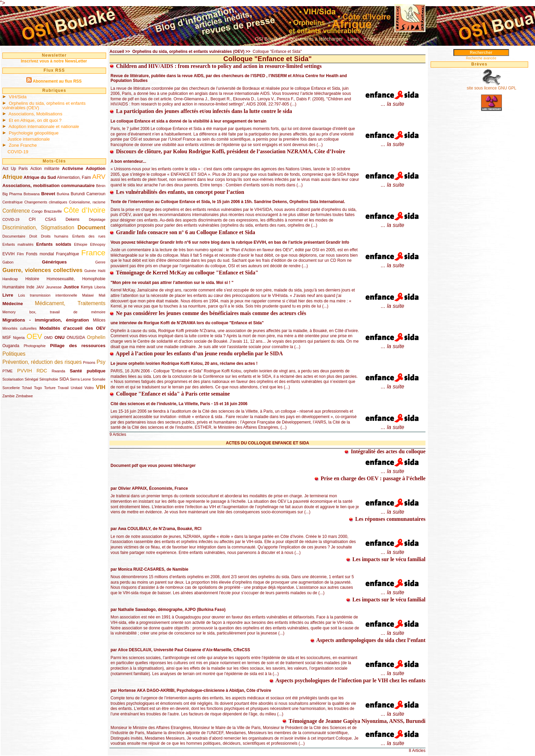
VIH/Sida (18, 97)
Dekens (73, 219)
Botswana (32, 194)
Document (91, 227)
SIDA (64, 379)
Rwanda (58, 371)
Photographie (34, 346)
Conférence (16, 211)
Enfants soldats (54, 244)
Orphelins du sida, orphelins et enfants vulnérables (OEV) (44, 105)
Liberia (100, 287)
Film (20, 254)
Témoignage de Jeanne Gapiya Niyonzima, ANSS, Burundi (354, 721)
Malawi (88, 295)
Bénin (101, 186)
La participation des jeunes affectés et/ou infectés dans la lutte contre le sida (201, 111)
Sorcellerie (11, 388)
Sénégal (31, 379)
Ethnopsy (98, 244)
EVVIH (9, 254)
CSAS (51, 219)
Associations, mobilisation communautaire (48, 186)
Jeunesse (54, 287)
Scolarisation (13, 379)
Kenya (87, 287)
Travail (63, 388)
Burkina (63, 194)
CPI (32, 219)
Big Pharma (12, 194)
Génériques (54, 262)
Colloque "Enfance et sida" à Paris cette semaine (170, 394)
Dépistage (97, 219)
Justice (71, 287)
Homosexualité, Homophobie (76, 279)
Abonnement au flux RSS (57, 81)
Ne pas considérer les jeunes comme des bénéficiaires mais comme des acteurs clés (208, 313)
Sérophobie (49, 379)
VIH (101, 387)
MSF (7, 338)
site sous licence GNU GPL (491, 88)
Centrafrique (12, 202)
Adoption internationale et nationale (44, 126)
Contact (372, 39)
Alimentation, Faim (74, 177)
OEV (34, 336)
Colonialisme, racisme (87, 202)
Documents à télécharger (316, 39)
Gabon (8, 262)
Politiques (14, 354)
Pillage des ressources (78, 346)
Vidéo (89, 388)
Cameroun (96, 194)
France (93, 253)
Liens (353, 39)
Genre (100, 262)
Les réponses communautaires (387, 519)
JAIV (40, 287)
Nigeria (19, 338)
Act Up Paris (15, 169)
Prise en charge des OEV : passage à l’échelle (370, 478)
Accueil (117, 52)
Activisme (73, 168)
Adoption (96, 168)
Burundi (78, 194)
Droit (33, 236)
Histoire (32, 279)
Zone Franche (23, 145)
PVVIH (24, 371)
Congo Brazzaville (47, 211)
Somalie (99, 379)
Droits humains (55, 236)
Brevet (48, 194)
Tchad (27, 388)
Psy (101, 362)
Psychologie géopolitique (34, 133)
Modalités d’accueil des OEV (73, 328)
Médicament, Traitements (70, 303)
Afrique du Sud (40, 177)
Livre (8, 295)
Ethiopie (81, 244)
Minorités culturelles (19, 328)
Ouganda (11, 346)
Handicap (10, 279)
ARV (99, 177)
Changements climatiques (46, 202)
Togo (38, 388)
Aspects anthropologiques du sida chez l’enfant (368, 640)
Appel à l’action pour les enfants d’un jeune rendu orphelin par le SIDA (196, 353)
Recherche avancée (481, 58)
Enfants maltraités (18, 244)
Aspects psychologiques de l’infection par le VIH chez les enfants (347, 680)
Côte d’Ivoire (84, 210)
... (415, 39)
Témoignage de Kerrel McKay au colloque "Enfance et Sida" (184, 273)
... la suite (392, 104)
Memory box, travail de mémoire (54, 312)
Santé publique (88, 371)
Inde (30, 287)
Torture (50, 388)
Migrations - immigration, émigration (46, 320)
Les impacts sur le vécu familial (386, 559)
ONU (60, 337)
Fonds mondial (40, 254)
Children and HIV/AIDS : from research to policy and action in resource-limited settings (216, 66)
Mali (102, 295)
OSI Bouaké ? (270, 39)
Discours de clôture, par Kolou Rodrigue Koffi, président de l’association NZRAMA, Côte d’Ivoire (227, 151)
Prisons (89, 362)
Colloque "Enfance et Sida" (277, 52)
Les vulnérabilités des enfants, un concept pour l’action (177, 192)
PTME (8, 371)
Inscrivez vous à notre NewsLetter (54, 61)
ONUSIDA (76, 338)
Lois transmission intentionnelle (48, 295)
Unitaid (76, 388)
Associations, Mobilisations (35, 114)
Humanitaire (13, 287)
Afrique (12, 177)
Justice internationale (29, 139)
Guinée (90, 271)
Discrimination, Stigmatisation (38, 227)
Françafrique (67, 254)
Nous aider (396, 39)
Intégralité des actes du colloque (385, 451)
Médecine (13, 304)
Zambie (9, 396)
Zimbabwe (24, 396)
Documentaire (14, 236)
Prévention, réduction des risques (42, 362)
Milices (99, 320)
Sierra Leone (81, 379)
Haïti (102, 271)
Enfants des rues (89, 236)
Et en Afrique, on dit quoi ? (35, 120)
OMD (48, 338)
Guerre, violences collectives (42, 270)
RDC (42, 371)
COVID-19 (18, 152)
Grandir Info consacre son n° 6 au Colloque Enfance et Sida (182, 232)
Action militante (45, 169)
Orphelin (96, 337)
